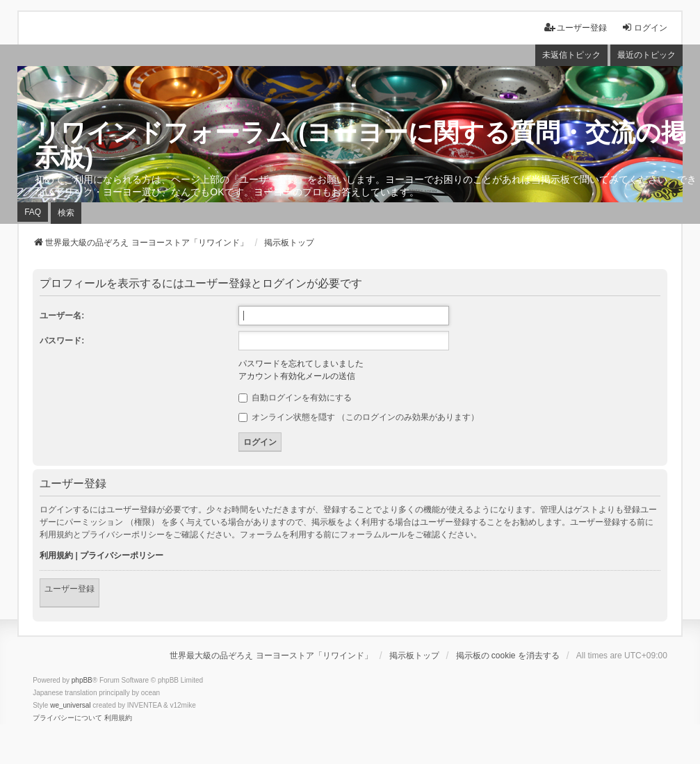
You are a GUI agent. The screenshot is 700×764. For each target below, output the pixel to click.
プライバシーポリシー (122, 555)
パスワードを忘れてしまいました (301, 364)
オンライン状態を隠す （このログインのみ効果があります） (359, 417)
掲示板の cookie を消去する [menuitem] (508, 656)
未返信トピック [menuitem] (571, 55)
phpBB (82, 680)
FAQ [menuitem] (33, 212)
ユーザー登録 (70, 589)
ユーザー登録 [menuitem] (576, 27)
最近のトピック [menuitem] (646, 55)
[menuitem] (67, 718)
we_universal (70, 705)
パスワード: (62, 341)
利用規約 (56, 555)
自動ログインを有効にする (295, 398)
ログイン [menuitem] (644, 27)
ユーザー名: (62, 316)
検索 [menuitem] (66, 213)
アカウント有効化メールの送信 (297, 376)
